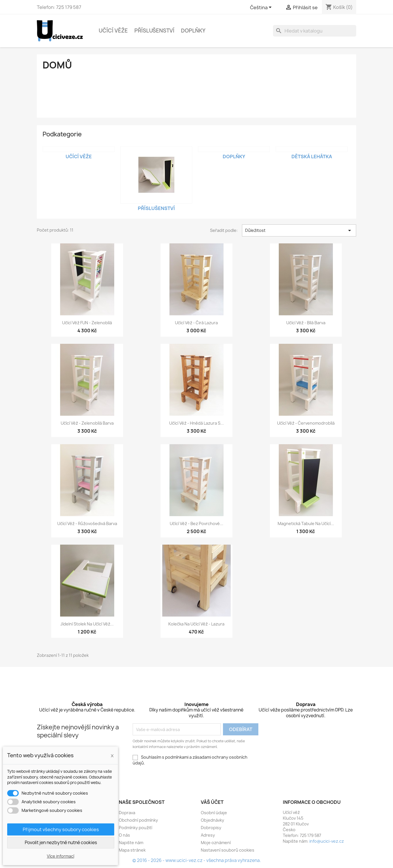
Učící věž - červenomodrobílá (306, 423)
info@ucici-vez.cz (327, 841)
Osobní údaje (214, 813)
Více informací (61, 856)
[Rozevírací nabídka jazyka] (262, 8)
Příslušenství (154, 31)
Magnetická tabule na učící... (306, 523)
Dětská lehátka (312, 157)
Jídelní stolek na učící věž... (87, 624)
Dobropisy (211, 828)
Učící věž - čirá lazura (196, 323)
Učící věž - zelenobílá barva (87, 423)
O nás (124, 835)
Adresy (208, 835)
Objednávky (212, 820)
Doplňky (193, 31)
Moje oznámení (216, 843)
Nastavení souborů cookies (228, 850)
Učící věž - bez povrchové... (197, 523)
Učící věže (113, 31)
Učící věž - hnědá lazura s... (197, 423)
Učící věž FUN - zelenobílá (87, 323)
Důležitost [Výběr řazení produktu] (299, 230)
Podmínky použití (136, 828)
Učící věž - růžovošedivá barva (87, 523)
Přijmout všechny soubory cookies (61, 829)
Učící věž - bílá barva (306, 323)
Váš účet (212, 802)
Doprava (127, 813)
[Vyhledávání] (315, 31)
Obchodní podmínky (138, 820)
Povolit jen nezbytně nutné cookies (61, 843)
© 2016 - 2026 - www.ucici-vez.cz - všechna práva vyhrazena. (197, 860)
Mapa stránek (132, 850)
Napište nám (131, 843)
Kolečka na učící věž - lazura (196, 624)
